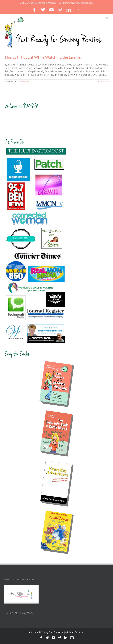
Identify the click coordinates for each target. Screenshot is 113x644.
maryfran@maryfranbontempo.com (76, 3)
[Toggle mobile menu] (107, 18)
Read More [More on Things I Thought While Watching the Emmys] (103, 82)
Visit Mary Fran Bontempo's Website (38, 3)
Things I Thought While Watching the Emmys (43, 57)
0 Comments (26, 82)
